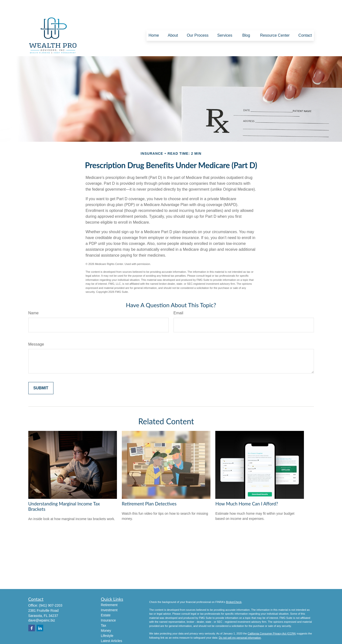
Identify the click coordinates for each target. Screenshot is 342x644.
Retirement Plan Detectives (149, 489)
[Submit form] (41, 373)
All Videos (108, 631)
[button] (154, 21)
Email (178, 298)
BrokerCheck (234, 587)
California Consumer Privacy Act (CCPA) (272, 619)
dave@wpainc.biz (42, 606)
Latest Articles (111, 626)
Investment (109, 595)
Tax (104, 611)
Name (34, 298)
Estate (106, 600)
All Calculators (112, 636)
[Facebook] (32, 613)
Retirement (109, 590)
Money (106, 616)
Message (36, 330)
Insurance (108, 606)
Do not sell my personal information (240, 623)
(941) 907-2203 (51, 591)
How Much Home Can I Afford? (247, 489)
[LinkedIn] (40, 613)
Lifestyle (107, 621)
